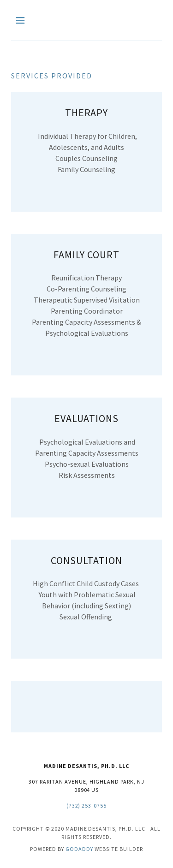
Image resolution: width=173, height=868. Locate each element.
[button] (22, 20)
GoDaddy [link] (79, 849)
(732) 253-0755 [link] (87, 806)
